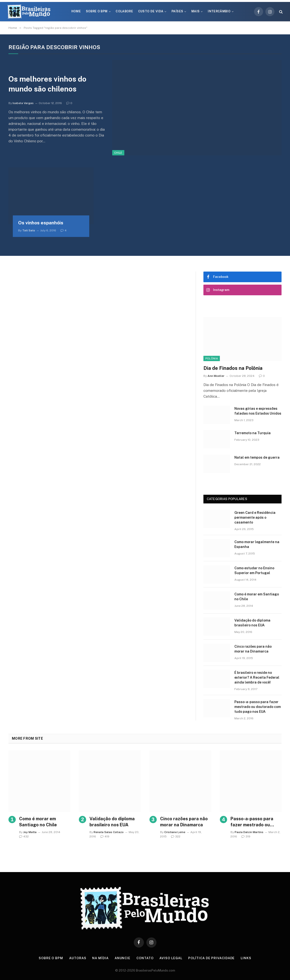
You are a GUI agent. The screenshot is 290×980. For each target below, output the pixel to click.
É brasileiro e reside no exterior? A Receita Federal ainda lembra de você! (257, 677)
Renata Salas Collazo (109, 832)
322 (176, 836)
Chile (118, 153)
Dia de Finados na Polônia (233, 368)
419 (105, 836)
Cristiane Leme (175, 832)
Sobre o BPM (97, 11)
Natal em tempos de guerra (257, 457)
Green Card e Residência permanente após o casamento (255, 517)
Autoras (78, 958)
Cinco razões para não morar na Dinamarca (253, 649)
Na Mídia (100, 958)
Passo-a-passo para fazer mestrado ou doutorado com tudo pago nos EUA (258, 707)
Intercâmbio (219, 11)
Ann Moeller (216, 376)
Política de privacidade (211, 958)
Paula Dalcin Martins (249, 832)
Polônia (212, 358)
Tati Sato (29, 230)
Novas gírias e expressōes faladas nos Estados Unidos (258, 411)
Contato (145, 958)
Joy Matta (30, 832)
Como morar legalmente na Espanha (257, 544)
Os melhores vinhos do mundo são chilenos (47, 84)
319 (246, 836)
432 (24, 836)
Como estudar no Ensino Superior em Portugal (254, 570)
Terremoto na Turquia (253, 433)
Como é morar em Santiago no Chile (257, 597)
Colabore (124, 11)
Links (246, 958)
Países (177, 11)
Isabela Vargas (23, 103)
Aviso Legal (171, 958)
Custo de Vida (151, 11)
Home (76, 11)
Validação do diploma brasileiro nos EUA (252, 623)
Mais (195, 11)
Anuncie (123, 958)
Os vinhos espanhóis (41, 223)
